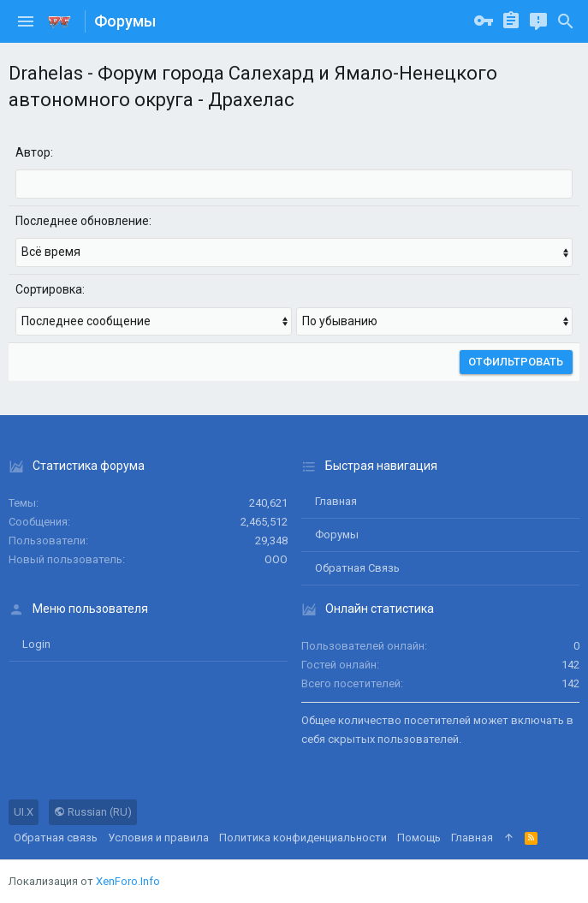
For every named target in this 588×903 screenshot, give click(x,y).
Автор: (34, 152)
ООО (276, 559)
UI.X (24, 812)
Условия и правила (158, 838)
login (36, 644)
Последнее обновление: (83, 221)
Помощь (419, 838)
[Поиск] (566, 21)
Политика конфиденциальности (303, 838)
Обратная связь (357, 568)
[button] (26, 21)
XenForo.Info (128, 881)
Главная (336, 501)
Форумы (337, 535)
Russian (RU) (93, 812)
